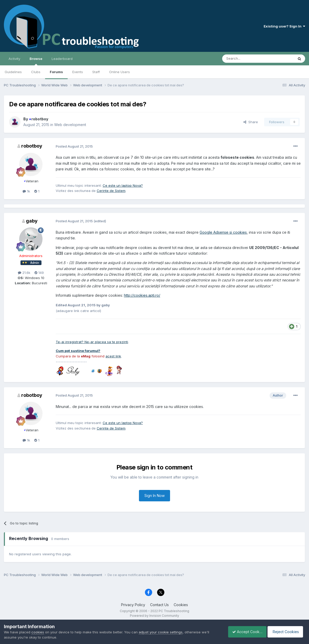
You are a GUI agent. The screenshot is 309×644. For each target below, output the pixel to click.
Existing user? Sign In (284, 26)
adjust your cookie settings (161, 632)
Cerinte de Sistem (111, 191)
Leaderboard (62, 59)
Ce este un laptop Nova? (123, 185)
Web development (70, 125)
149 (39, 273)
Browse (36, 61)
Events (78, 72)
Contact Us (159, 605)
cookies (38, 632)
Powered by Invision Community (154, 616)
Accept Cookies (244, 632)
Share (251, 122)
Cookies (181, 605)
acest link (113, 356)
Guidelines (13, 72)
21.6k (24, 273)
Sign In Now (154, 496)
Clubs (36, 72)
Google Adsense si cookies (223, 232)
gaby (32, 221)
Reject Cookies (286, 632)
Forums (56, 72)
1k (26, 191)
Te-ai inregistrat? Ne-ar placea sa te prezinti (92, 342)
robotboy (38, 119)
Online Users (120, 72)
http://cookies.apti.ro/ (142, 295)
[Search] (245, 59)
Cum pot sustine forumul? (78, 351)
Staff (96, 72)
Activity (14, 59)
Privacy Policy (133, 605)
